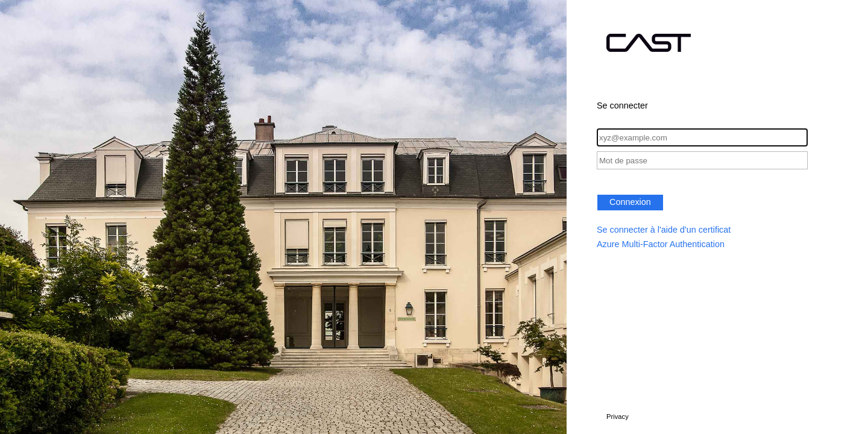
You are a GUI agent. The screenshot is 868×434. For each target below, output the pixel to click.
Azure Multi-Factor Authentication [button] (661, 244)
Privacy (618, 417)
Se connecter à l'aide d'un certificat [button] (664, 230)
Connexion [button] (630, 202)
